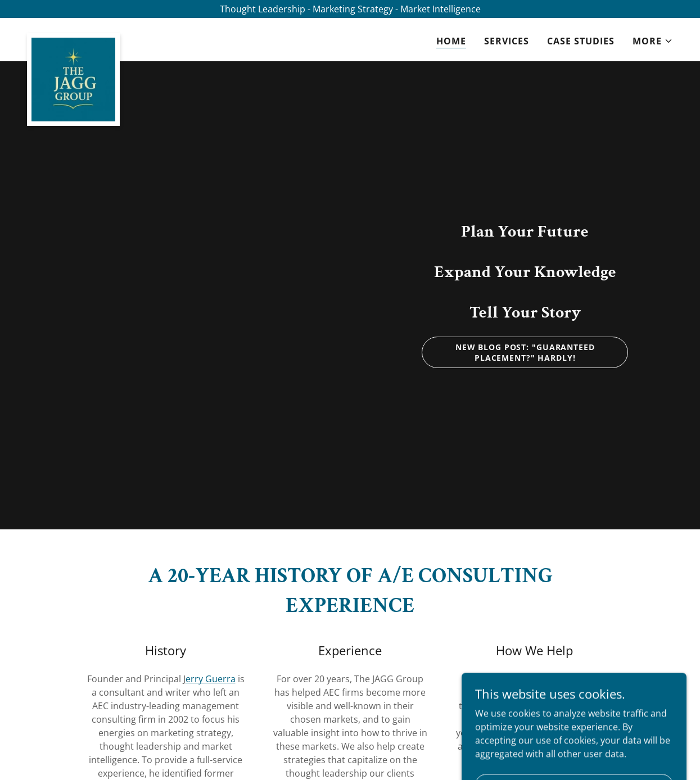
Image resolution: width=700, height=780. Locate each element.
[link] (73, 38)
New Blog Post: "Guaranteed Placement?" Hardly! (525, 352)
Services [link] (507, 41)
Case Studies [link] (581, 41)
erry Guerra (211, 679)
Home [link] (451, 41)
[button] (653, 41)
